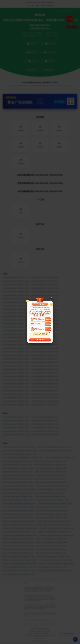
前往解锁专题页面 (40, 340)
